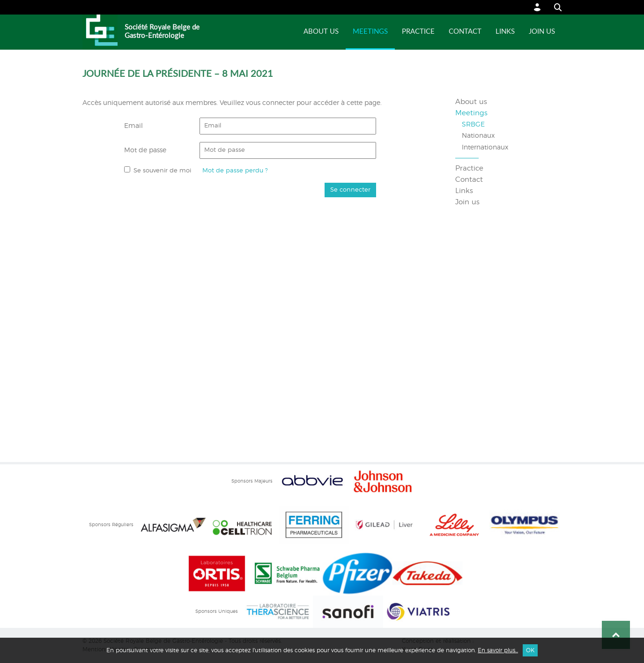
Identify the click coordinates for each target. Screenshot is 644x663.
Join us (542, 32)
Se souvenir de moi (162, 171)
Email (133, 126)
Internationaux (485, 148)
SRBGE (473, 125)
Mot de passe (145, 150)
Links (505, 32)
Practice (418, 32)
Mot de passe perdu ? (235, 171)
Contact (465, 32)
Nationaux (478, 136)
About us (321, 32)
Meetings (370, 32)
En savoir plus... (498, 650)
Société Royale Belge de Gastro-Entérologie (162, 32)
